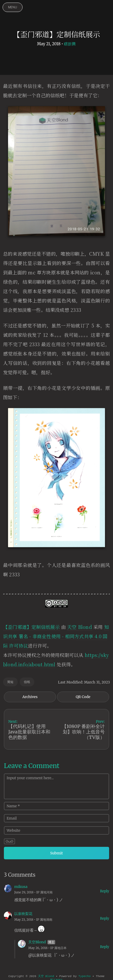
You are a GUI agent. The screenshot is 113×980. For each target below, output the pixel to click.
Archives (30, 697)
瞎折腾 (70, 44)
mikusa (21, 887)
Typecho (85, 976)
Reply (105, 891)
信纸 (27, 682)
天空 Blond (80, 627)
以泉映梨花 (23, 914)
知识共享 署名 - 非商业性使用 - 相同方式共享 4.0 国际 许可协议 (56, 636)
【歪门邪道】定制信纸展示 (31, 627)
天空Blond (37, 942)
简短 (10, 682)
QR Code (83, 697)
